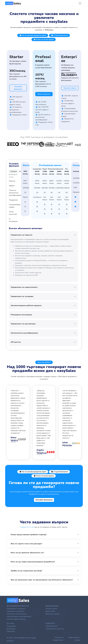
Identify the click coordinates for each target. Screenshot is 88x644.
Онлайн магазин (51, 609)
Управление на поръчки (15, 611)
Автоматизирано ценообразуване (19, 616)
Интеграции (11, 629)
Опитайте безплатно (18, 88)
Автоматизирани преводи (16, 619)
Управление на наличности (17, 614)
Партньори (11, 631)
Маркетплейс (50, 611)
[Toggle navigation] (80, 3)
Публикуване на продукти (16, 609)
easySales (22, 638)
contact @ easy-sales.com (55, 629)
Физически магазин (53, 614)
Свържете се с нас (27, 527)
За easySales (11, 626)
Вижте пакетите (44, 94)
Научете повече (70, 88)
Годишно (14, 171)
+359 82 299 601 (51, 626)
